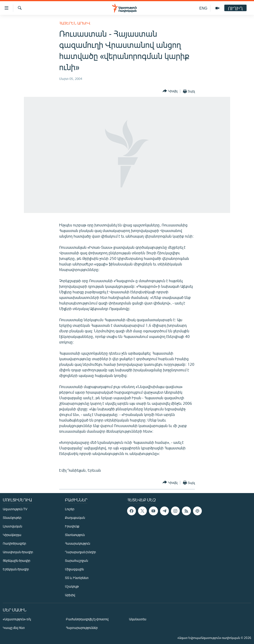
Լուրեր (70, 509)
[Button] (170, 91)
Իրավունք (72, 526)
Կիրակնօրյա (12, 535)
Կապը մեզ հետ (14, 628)
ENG (203, 8)
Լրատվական (12, 526)
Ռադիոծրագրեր (14, 543)
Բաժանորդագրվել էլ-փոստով (87, 619)
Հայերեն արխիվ (75, 23)
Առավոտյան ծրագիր (18, 552)
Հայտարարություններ (82, 628)
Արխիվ (70, 595)
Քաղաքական (75, 518)
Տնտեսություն (75, 535)
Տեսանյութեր (12, 518)
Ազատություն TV (15, 509)
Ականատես (138, 619)
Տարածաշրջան (76, 561)
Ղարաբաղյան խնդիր (80, 552)
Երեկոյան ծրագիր (16, 569)
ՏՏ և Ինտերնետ (77, 578)
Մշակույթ (72, 586)
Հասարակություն (77, 543)
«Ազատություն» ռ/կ (17, 619)
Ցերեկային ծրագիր (16, 561)
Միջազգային (74, 569)
